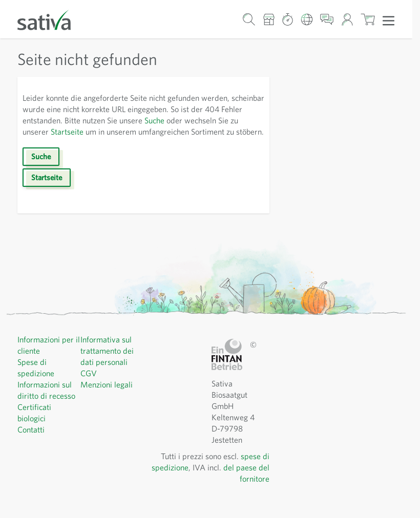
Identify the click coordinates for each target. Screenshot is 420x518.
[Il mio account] (347, 19)
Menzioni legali (108, 395)
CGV (89, 384)
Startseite (131, 131)
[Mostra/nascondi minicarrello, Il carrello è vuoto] (368, 19)
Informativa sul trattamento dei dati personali (108, 362)
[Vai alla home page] (51, 19)
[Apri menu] (388, 20)
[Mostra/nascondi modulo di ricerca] (249, 19)
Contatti (31, 440)
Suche (207, 120)
